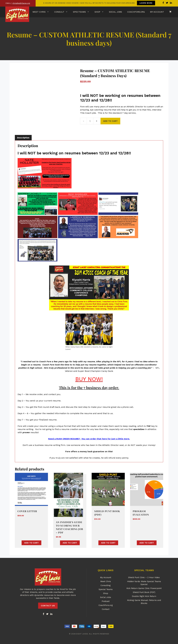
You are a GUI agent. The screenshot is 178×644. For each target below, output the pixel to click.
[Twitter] (47, 614)
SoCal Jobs (115, 12)
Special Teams (106, 589)
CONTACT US (48, 606)
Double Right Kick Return (144, 596)
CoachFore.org (136, 12)
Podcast (106, 601)
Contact (106, 609)
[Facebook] (43, 614)
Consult (62, 12)
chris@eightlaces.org (21, 3)
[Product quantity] (90, 121)
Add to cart (110, 121)
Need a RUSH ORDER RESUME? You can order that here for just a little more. (89, 439)
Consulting (106, 585)
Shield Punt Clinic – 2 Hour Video (144, 577)
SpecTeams (82, 12)
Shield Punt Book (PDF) (144, 592)
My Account (157, 12)
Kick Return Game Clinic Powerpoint (144, 588)
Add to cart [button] (31, 543)
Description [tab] (23, 138)
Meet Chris (42, 12)
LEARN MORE (146, 3)
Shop (100, 12)
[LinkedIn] (51, 614)
